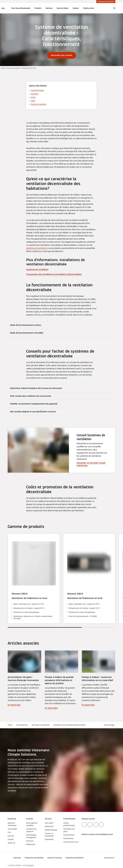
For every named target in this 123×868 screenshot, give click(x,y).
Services (49, 8)
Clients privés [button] (89, 8)
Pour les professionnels (21, 8)
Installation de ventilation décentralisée (69, 725)
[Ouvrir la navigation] (3, 8)
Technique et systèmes (41, 725)
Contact (76, 8)
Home (10, 725)
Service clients (63, 8)
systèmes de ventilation (37, 248)
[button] (110, 725)
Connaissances (22, 725)
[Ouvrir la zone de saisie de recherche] (109, 8)
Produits (38, 8)
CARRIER (30, 865)
